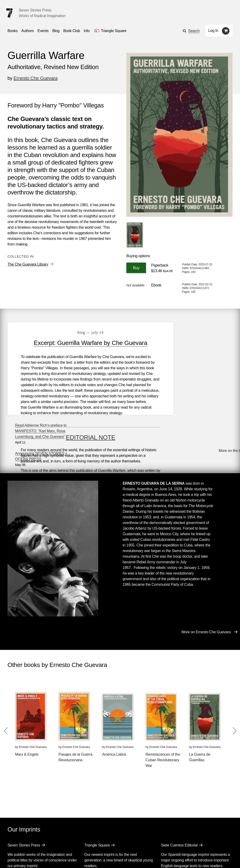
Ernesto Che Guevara (36, 78)
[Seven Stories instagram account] (43, 857)
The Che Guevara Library (28, 264)
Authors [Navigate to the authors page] (28, 31)
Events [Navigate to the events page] (43, 31)
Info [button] (87, 31)
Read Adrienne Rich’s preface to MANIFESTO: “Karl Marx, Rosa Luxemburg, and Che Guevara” (194, 336)
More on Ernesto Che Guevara (206, 578)
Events (51, 844)
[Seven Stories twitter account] (31, 857)
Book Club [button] (72, 31)
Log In (213, 31)
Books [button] (13, 31)
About (108, 844)
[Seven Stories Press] (9, 13)
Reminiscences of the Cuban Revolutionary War (163, 706)
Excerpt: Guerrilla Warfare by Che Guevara (82, 343)
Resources (87, 844)
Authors (31, 844)
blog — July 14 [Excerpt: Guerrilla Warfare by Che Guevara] (82, 332)
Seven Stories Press (35, 10)
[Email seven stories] (10, 857)
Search (194, 31)
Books (13, 844)
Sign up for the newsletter (73, 858)
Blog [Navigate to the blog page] (56, 31)
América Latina (114, 701)
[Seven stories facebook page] (21, 857)
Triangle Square (97, 791)
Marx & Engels (27, 701)
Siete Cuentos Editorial (179, 791)
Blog (67, 844)
